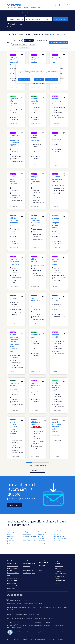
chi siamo (41, 8)
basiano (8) (10, 536)
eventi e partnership (60, 574)
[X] (12, 595)
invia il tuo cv (11, 588)
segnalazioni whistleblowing (38, 639)
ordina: (58, 34)
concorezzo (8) (27, 542)
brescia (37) (11, 540)
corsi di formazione (13, 566)
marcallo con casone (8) (45, 542)
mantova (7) (41, 540)
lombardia (33, 12)
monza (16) (57, 533)
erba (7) (25, 544)
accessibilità (60, 639)
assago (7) (10, 535)
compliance (58, 571)
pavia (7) (56, 535)
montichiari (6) (58, 531)
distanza (45, 16)
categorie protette (12, 586)
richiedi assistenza (64, 2)
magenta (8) (41, 538)
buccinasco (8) (11, 542)
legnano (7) (41, 536)
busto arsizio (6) (12, 544)
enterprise (42, 573)
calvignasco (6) (27, 531)
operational (42, 565)
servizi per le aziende (29, 563)
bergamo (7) (11, 538)
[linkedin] (8, 595)
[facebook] (15, 595)
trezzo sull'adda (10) (59, 542)
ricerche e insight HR (29, 573)
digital (41, 570)
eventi (9, 575)
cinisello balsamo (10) (29, 540)
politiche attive (11, 583)
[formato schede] (54, 34)
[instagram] (21, 595)
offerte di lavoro (15, 12)
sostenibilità (58, 568)
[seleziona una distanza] (47, 19)
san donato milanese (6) (60, 538)
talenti (20, 8)
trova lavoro (12, 8)
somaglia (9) (57, 540)
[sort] (63, 33)
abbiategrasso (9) (12, 531)
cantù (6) (25, 533)
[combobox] (16, 19)
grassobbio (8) (42, 533)
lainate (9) (41, 535)
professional (42, 568)
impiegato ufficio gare (25, 12)
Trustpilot (7, 599)
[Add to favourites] (22, 55)
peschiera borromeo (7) (60, 536)
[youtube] (18, 595)
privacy (9, 639)
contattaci (17, 639)
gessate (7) (41, 531)
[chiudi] (22, 19)
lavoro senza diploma (13, 573)
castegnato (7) (27, 535)
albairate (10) (11, 533)
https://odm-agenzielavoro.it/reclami (21, 634)
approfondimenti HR (29, 570)
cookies (25, 639)
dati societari (58, 583)
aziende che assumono (14, 578)
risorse (34, 8)
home (8, 12)
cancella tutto (64, 48)
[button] (29, 48)
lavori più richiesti (12, 581)
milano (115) (41, 544)
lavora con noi (59, 566)
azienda (27, 8)
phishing (51, 639)
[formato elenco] (51, 34)
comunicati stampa (60, 581)
